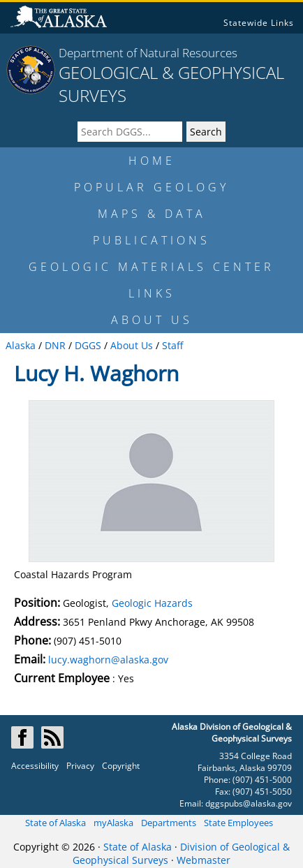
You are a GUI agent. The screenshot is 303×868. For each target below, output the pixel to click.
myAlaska (113, 823)
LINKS (152, 293)
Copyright (121, 766)
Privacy (80, 766)
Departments (169, 823)
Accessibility (35, 766)
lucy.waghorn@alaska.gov (108, 660)
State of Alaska (56, 823)
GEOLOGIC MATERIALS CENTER (151, 267)
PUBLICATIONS (151, 240)
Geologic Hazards (152, 603)
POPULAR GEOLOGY (151, 187)
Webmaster (204, 860)
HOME (152, 161)
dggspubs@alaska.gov (249, 803)
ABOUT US (152, 320)
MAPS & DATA (152, 214)
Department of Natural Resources (148, 53)
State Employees (238, 823)
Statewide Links (259, 23)
